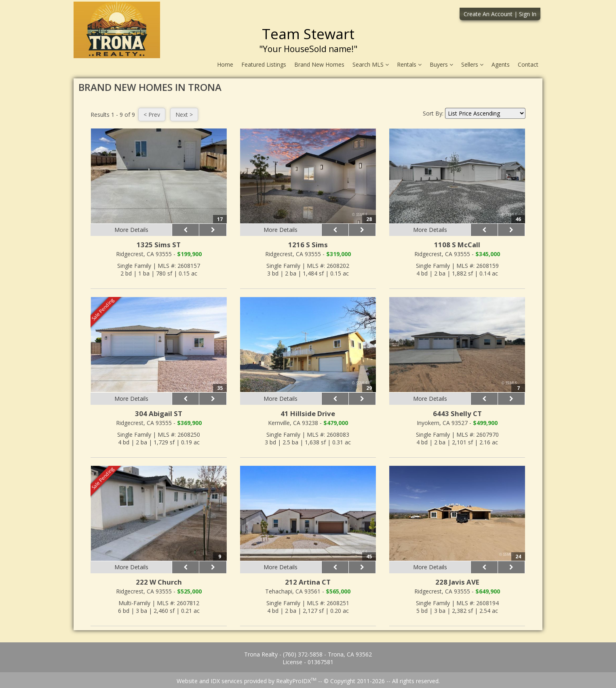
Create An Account (488, 14)
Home (225, 64)
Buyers (441, 64)
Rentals (409, 64)
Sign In (528, 14)
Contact (528, 64)
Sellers (472, 64)
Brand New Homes (319, 64)
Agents (501, 64)
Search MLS (371, 64)
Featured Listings (264, 64)
